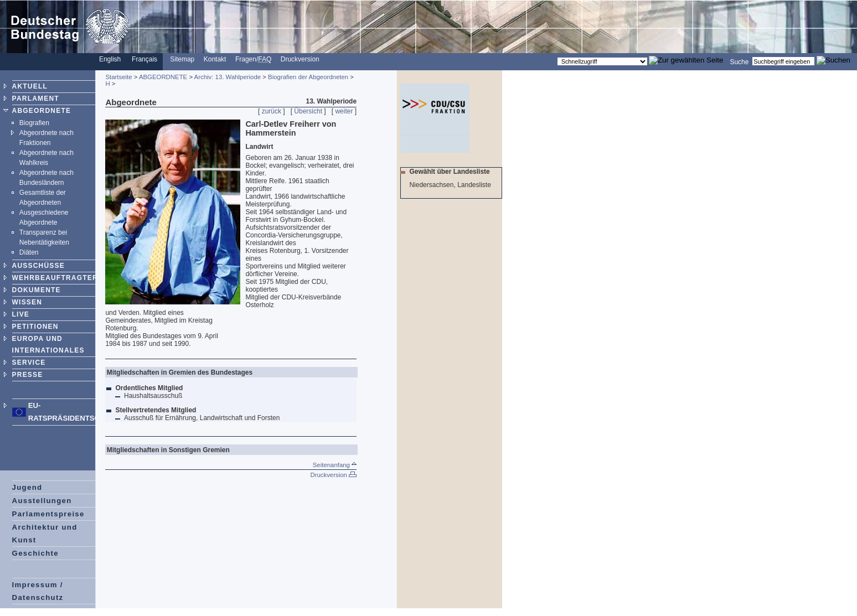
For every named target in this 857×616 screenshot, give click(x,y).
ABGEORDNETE (42, 111)
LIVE (21, 314)
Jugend (27, 487)
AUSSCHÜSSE (38, 266)
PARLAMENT (36, 99)
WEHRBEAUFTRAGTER (55, 278)
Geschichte (35, 553)
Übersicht (308, 111)
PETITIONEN (35, 327)
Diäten (29, 252)
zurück (272, 111)
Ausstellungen (42, 501)
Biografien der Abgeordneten (308, 77)
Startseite (118, 77)
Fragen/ (253, 59)
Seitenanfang (335, 465)
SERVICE (29, 363)
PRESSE (28, 375)
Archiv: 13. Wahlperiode (228, 77)
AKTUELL (30, 86)
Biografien (34, 123)
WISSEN (27, 302)
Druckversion (300, 59)
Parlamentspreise (48, 514)
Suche (739, 61)
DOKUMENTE (37, 290)
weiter (344, 111)
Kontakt (215, 59)
